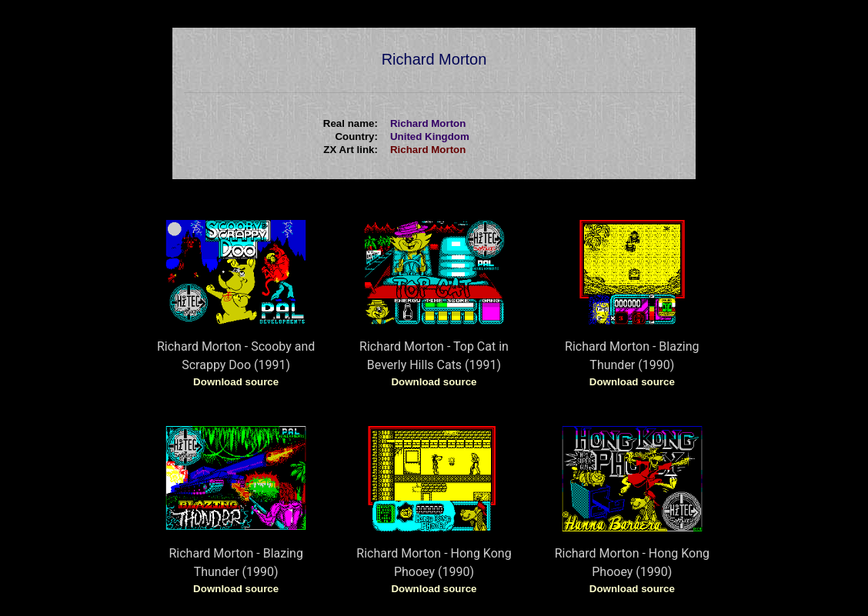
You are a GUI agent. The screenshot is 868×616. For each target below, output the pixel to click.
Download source (236, 382)
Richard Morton (428, 150)
